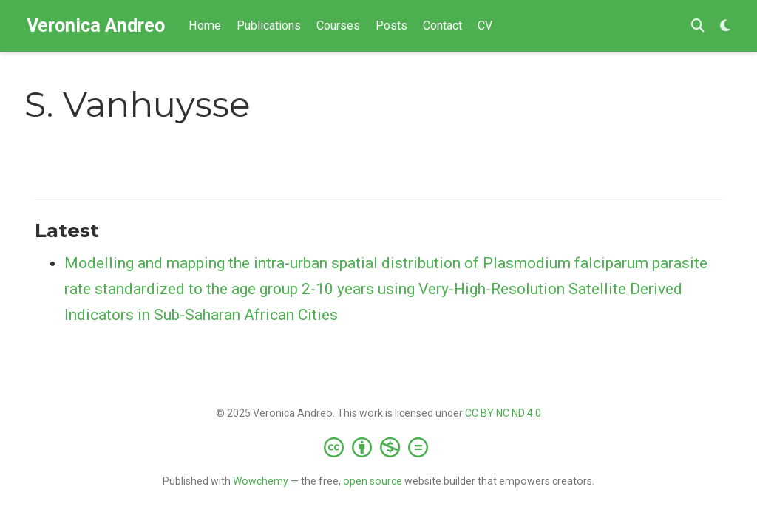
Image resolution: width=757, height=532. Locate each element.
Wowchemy (261, 481)
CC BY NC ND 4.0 (503, 413)
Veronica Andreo (96, 25)
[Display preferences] (725, 26)
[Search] (698, 26)
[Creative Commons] (379, 447)
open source (373, 481)
